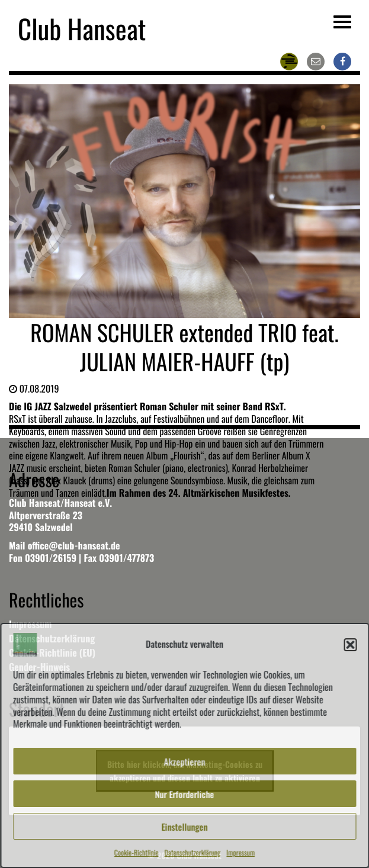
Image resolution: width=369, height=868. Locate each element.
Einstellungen (185, 827)
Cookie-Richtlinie (137, 853)
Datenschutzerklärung (193, 853)
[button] (350, 645)
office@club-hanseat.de (74, 545)
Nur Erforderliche (185, 794)
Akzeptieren (185, 761)
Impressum (240, 853)
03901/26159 (51, 558)
